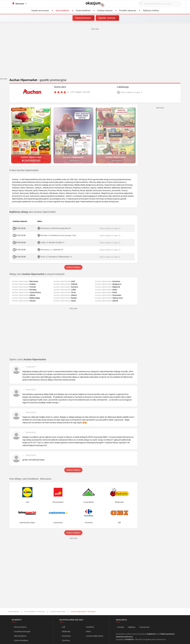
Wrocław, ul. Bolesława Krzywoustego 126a (58, 235)
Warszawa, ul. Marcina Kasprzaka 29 (56, 228)
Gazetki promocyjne (22, 631)
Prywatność (145, 627)
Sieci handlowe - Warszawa (35, 612)
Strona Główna (20, 627)
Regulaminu (151, 634)
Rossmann (66, 636)
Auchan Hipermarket (58, 612)
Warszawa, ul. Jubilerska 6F (52, 249)
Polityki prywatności (167, 634)
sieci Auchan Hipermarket (33, 212)
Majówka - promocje (107, 18)
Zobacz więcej (73, 267)
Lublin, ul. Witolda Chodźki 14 (52, 242)
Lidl (63, 627)
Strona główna (14, 612)
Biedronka (66, 631)
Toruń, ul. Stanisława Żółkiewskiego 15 (56, 257)
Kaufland (90, 627)
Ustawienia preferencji (124, 637)
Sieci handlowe (20, 636)
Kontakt (121, 627)
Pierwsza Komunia (83, 18)
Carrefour (66, 640)
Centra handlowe (21, 640)
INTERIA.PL (130, 639)
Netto (89, 631)
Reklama (132, 627)
